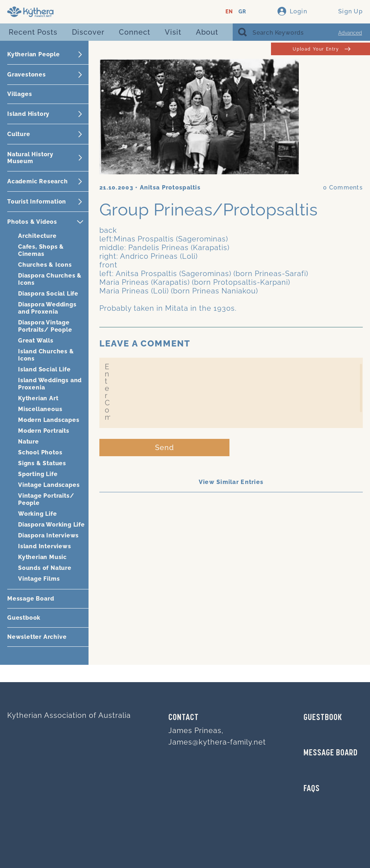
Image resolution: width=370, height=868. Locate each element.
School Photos (40, 452)
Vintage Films (39, 579)
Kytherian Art (38, 398)
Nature (29, 442)
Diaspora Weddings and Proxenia (47, 308)
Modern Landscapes (49, 420)
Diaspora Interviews (48, 535)
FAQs (312, 789)
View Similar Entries (231, 482)
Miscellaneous (40, 409)
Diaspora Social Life (48, 294)
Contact (184, 718)
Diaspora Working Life (51, 525)
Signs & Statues (42, 463)
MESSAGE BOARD (331, 753)
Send (165, 448)
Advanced (350, 33)
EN (229, 12)
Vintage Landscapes (49, 485)
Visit (173, 32)
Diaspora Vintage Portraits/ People (45, 326)
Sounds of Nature (45, 568)
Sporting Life (38, 474)
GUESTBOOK (323, 718)
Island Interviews (45, 546)
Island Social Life (44, 369)
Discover (88, 32)
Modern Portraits (44, 431)
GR (242, 12)
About (207, 32)
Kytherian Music (42, 557)
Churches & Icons (45, 265)
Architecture (37, 236)
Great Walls (36, 341)
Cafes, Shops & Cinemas (41, 250)
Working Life (38, 514)
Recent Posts (33, 32)
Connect (135, 32)
